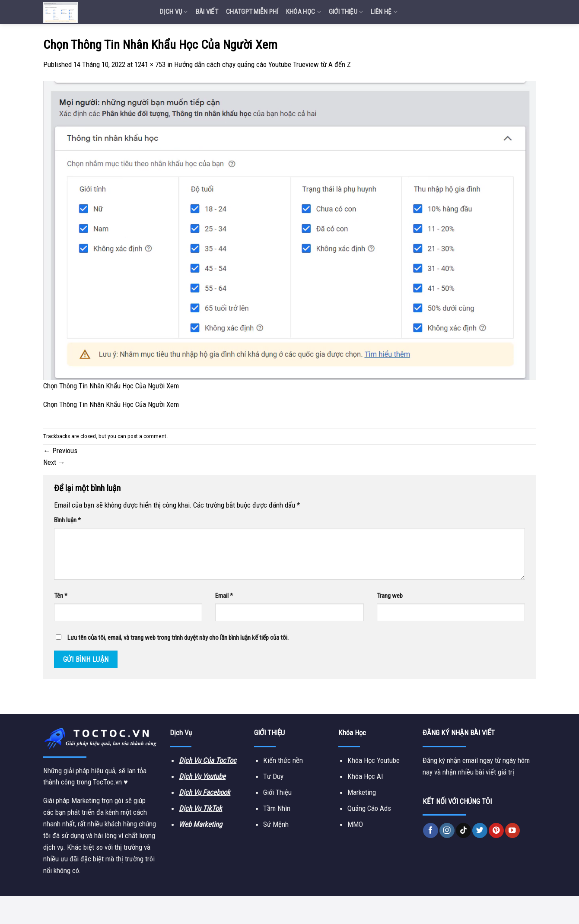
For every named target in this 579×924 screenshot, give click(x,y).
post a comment (147, 436)
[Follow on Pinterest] (496, 830)
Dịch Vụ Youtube (202, 776)
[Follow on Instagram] (447, 830)
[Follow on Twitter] (480, 830)
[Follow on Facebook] (431, 830)
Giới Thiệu (346, 12)
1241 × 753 (150, 64)
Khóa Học (304, 12)
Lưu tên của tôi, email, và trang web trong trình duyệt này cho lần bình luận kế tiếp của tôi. (178, 638)
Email (224, 596)
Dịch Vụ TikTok (200, 808)
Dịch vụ (174, 12)
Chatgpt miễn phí (252, 12)
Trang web (390, 596)
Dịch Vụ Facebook (205, 792)
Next (54, 462)
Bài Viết (207, 12)
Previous (60, 451)
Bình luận (67, 520)
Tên (61, 596)
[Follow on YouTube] (513, 830)
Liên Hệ (384, 12)
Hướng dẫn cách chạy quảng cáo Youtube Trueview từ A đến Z (262, 64)
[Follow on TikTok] (463, 830)
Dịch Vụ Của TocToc (208, 760)
